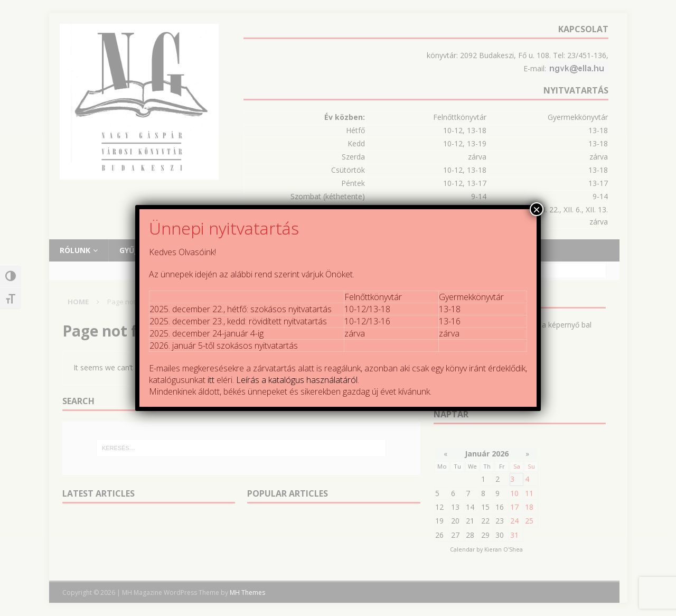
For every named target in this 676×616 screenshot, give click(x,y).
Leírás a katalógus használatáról (297, 380)
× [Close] (537, 209)
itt (211, 380)
